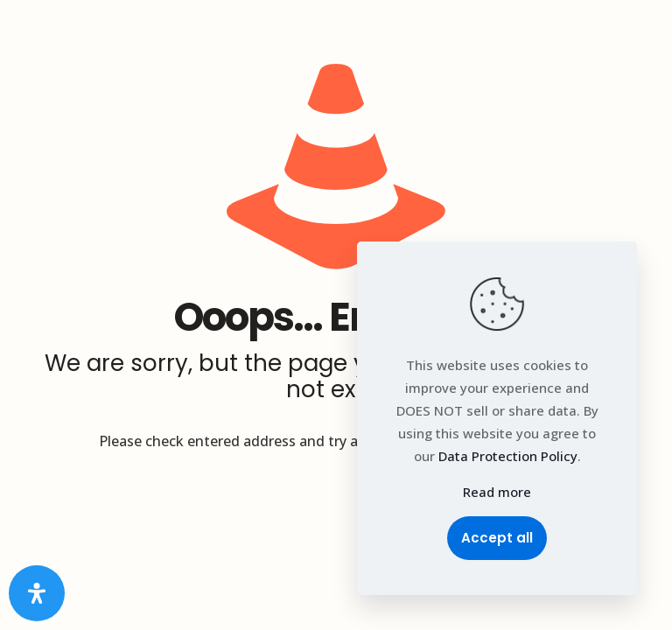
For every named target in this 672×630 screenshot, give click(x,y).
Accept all (497, 538)
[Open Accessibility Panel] (37, 593)
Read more (497, 492)
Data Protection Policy (508, 456)
